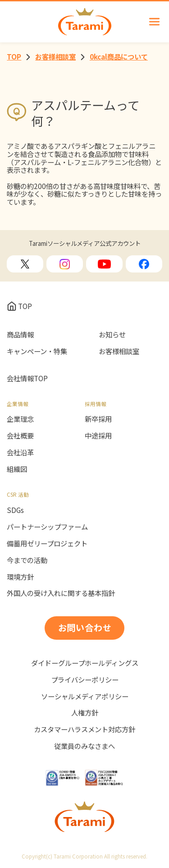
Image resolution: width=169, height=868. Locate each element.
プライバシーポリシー (85, 680)
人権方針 (85, 713)
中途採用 (98, 436)
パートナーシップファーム (47, 527)
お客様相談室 (119, 351)
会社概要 (20, 436)
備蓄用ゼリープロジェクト (47, 544)
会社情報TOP (27, 379)
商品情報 (20, 335)
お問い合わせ (85, 628)
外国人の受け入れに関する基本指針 (61, 593)
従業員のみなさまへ (84, 746)
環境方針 (20, 577)
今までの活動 (27, 560)
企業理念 (20, 419)
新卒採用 (98, 419)
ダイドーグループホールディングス (85, 663)
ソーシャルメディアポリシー (85, 697)
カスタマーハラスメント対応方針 (84, 729)
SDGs (15, 510)
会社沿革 (20, 452)
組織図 (17, 469)
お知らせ (112, 335)
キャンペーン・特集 (37, 351)
